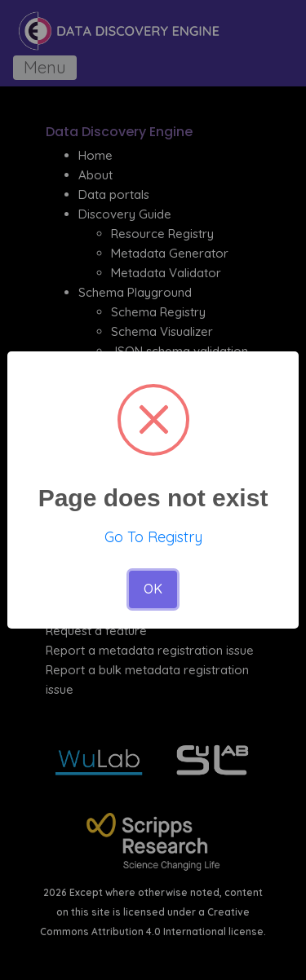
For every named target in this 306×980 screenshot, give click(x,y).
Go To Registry (153, 537)
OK (153, 589)
